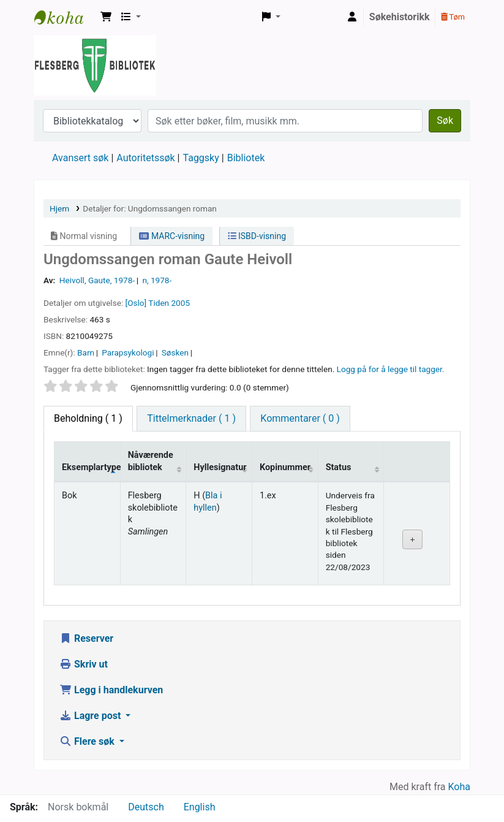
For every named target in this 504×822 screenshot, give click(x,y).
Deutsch (146, 807)
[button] (106, 17)
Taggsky (201, 158)
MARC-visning (172, 236)
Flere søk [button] (88, 741)
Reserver (86, 638)
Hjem (59, 208)
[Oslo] (136, 303)
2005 (180, 303)
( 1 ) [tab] (88, 418)
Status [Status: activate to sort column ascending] (339, 467)
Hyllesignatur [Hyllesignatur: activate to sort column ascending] (220, 467)
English (200, 807)
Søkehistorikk (400, 17)
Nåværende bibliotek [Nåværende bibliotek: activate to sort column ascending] (151, 461)
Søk (445, 120)
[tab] (191, 419)
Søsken (175, 352)
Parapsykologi (128, 352)
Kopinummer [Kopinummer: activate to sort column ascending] (285, 467)
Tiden (159, 303)
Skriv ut (84, 664)
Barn (86, 352)
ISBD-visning (257, 236)
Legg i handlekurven (111, 690)
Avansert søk (80, 158)
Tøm (453, 17)
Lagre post (91, 716)
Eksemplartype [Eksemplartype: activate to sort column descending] (91, 467)
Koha (459, 787)
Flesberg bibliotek (65, 17)
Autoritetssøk (145, 158)
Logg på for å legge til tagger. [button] (391, 369)
